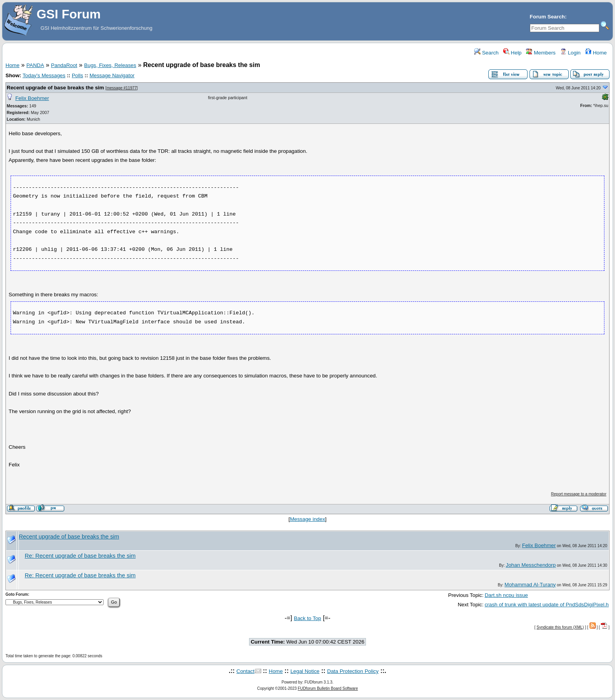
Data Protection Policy (353, 671)
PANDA (35, 65)
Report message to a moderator (579, 494)
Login (570, 53)
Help (512, 53)
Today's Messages (44, 75)
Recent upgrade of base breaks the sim (55, 88)
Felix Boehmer (32, 98)
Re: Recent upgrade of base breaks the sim (80, 556)
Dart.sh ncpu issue (506, 595)
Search (486, 53)
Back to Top (307, 618)
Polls (77, 75)
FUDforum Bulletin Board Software (328, 688)
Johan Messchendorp (531, 565)
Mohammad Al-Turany (530, 585)
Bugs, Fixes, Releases (110, 65)
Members (541, 53)
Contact (246, 671)
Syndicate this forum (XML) (560, 627)
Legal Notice (305, 671)
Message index (307, 519)
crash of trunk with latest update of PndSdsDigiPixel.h (547, 605)
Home (596, 53)
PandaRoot (64, 65)
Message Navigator (112, 75)
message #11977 (122, 88)
